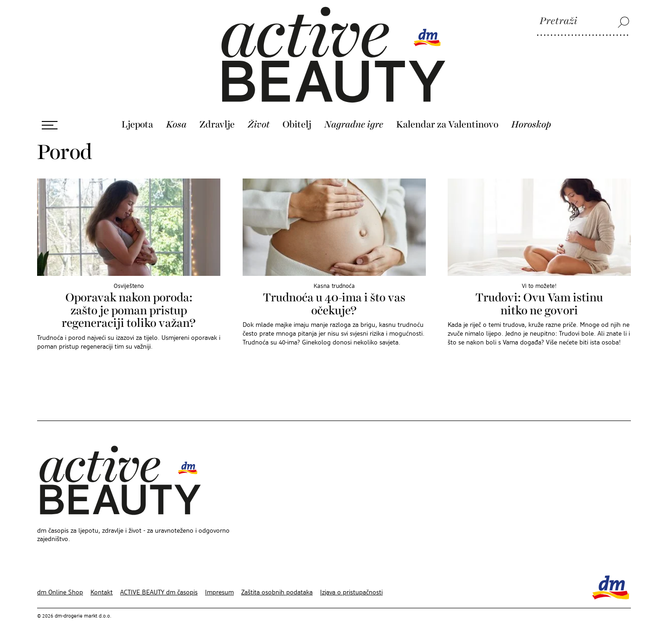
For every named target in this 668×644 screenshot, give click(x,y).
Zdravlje (217, 125)
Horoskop (531, 125)
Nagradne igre (354, 125)
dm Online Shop (60, 593)
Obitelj (297, 125)
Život (259, 125)
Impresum (219, 593)
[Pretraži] (583, 22)
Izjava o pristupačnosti (351, 593)
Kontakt (102, 593)
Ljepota (137, 125)
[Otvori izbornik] (50, 125)
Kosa (176, 125)
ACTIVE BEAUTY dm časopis (159, 593)
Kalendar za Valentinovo (447, 125)
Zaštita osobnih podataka (277, 593)
